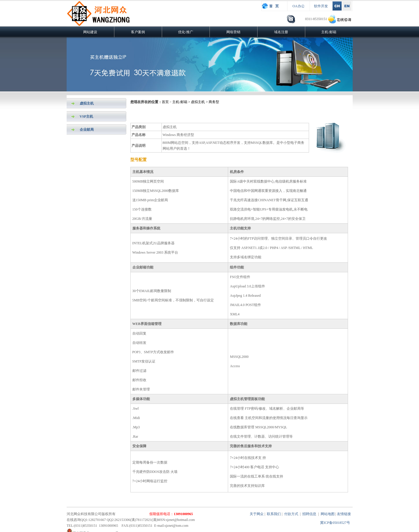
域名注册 (281, 32)
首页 (165, 102)
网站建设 (90, 32)
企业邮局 (87, 130)
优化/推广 (185, 32)
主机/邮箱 (329, 32)
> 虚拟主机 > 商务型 (203, 102)
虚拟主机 (87, 103)
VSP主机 (87, 116)
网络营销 (233, 32)
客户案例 (138, 32)
